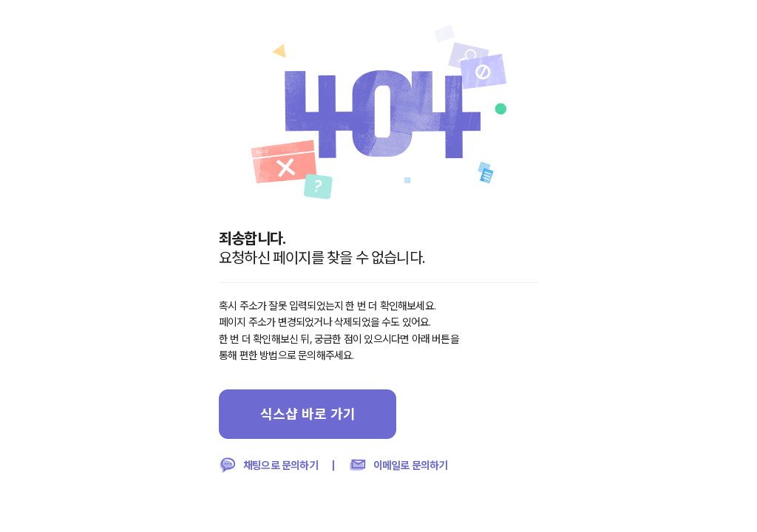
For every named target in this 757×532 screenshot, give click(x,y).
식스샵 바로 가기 (308, 414)
